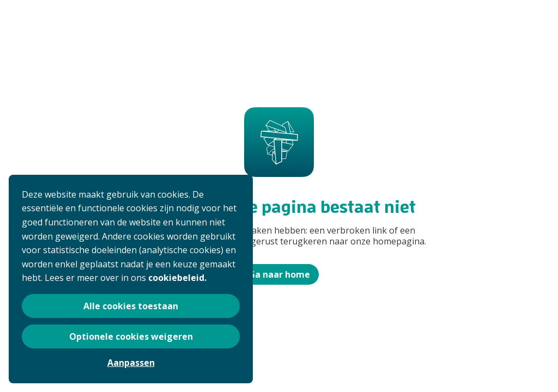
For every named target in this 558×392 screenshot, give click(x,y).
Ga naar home (279, 274)
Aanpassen (131, 363)
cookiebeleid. (177, 278)
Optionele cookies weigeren (131, 336)
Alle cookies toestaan (131, 306)
